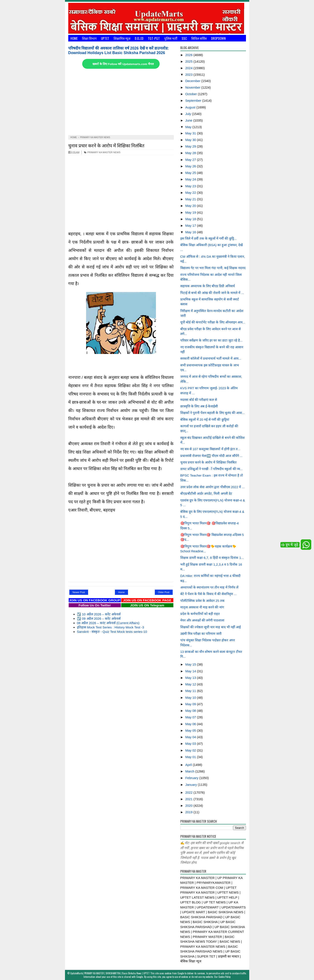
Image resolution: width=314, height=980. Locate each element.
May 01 (191, 757)
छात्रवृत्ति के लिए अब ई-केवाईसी (199, 406)
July (189, 114)
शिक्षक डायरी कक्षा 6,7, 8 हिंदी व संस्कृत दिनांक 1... (212, 558)
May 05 (191, 730)
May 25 (191, 173)
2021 (189, 799)
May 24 (191, 179)
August (191, 107)
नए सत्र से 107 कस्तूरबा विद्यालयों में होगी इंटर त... (210, 449)
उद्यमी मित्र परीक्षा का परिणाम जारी (201, 634)
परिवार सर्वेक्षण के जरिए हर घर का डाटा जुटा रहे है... (212, 340)
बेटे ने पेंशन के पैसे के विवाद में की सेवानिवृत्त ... (208, 594)
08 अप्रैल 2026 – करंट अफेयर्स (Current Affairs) (108, 623)
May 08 (191, 711)
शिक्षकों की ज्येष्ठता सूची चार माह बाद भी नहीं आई (211, 627)
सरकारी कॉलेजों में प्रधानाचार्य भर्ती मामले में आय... (211, 358)
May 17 (191, 226)
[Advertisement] (121, 102)
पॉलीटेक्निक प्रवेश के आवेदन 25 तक (203, 601)
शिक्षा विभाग (89, 38)
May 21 (191, 199)
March (190, 771)
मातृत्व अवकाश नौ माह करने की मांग (202, 607)
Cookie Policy (224, 977)
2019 (189, 812)
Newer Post (79, 592)
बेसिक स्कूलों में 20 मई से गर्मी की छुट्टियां (205, 420)
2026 (189, 55)
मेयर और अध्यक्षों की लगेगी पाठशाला (202, 620)
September (194, 100)
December (193, 81)
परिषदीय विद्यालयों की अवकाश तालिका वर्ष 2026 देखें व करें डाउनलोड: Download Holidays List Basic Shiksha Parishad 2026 (119, 51)
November (193, 87)
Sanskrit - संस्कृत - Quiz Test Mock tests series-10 (112, 632)
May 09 (191, 704)
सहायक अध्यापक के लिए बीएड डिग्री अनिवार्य (208, 286)
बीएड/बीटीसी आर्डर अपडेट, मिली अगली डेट (206, 493)
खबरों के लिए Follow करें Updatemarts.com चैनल (123, 64)
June (189, 120)
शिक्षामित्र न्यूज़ (122, 38)
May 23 (191, 186)
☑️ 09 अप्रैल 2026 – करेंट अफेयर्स (99, 619)
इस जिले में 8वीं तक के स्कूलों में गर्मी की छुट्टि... (209, 238)
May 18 (191, 219)
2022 (189, 792)
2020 (189, 806)
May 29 (191, 146)
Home (74, 38)
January (192, 785)
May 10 (191, 698)
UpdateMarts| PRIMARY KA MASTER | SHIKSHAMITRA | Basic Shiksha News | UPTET (110, 973)
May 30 (191, 140)
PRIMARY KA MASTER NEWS (102, 152)
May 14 (191, 671)
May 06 (191, 724)
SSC (184, 38)
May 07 (191, 717)
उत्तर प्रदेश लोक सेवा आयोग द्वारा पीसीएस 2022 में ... (212, 487)
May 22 (191, 193)
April (189, 765)
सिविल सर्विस (199, 38)
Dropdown (218, 38)
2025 (189, 61)
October (192, 94)
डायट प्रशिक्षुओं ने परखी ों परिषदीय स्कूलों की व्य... (212, 469)
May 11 (191, 691)
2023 (189, 75)
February (192, 778)
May (189, 127)
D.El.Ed (139, 38)
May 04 (191, 737)
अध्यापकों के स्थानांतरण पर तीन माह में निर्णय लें (209, 587)
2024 (189, 68)
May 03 (191, 744)
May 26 (191, 166)
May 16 (191, 232)
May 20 (191, 206)
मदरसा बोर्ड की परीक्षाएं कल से (199, 400)
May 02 (191, 750)
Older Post (164, 592)
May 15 (191, 664)
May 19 (191, 212)
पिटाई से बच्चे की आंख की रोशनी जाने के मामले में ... (212, 293)
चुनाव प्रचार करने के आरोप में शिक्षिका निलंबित (106, 145)
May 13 (191, 678)
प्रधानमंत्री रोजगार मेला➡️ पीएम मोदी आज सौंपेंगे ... (212, 456)
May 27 (191, 160)
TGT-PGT (154, 38)
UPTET (105, 38)
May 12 (191, 684)
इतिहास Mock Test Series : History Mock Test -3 (111, 627)
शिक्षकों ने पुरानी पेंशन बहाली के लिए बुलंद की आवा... (213, 413)
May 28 (191, 153)
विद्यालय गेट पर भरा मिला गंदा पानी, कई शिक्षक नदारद (213, 268)
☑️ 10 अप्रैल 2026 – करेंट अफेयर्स (99, 614)
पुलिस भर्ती (171, 38)
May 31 (191, 133)
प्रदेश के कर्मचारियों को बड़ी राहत (200, 614)
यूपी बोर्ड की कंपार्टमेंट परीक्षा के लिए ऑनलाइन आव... (213, 322)
